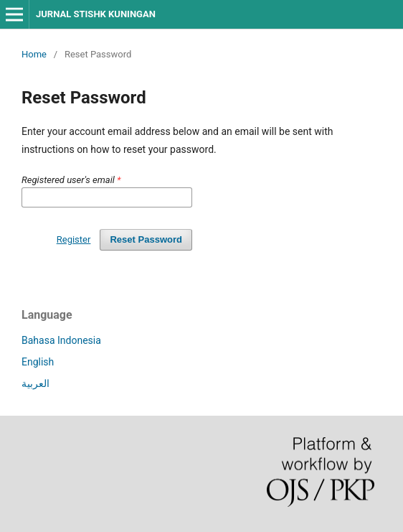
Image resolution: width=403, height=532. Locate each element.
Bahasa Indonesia (61, 340)
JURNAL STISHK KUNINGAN (96, 14)
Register (74, 239)
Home (34, 54)
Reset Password (146, 239)
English (38, 362)
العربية (35, 383)
